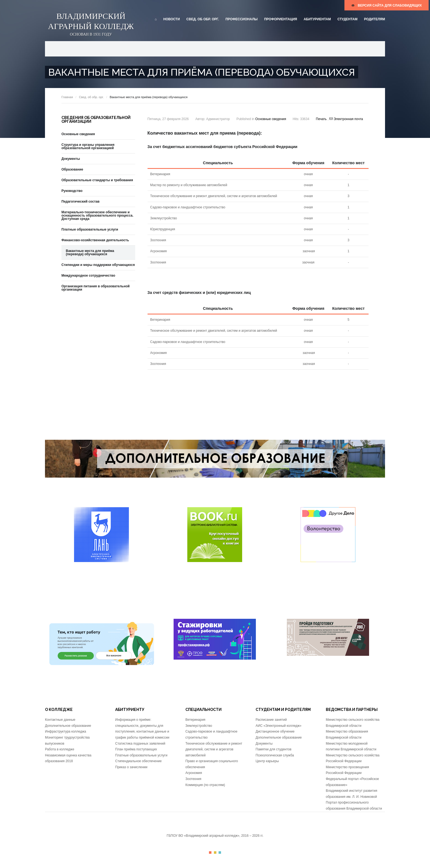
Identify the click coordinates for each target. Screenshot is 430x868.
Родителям (374, 19)
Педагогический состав (80, 202)
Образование (72, 169)
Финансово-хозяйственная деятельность (95, 240)
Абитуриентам (317, 19)
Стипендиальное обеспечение (138, 761)
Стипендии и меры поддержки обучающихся (98, 265)
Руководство (72, 191)
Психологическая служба (275, 755)
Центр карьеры (267, 761)
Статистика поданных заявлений (140, 744)
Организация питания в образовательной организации (96, 288)
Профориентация (281, 19)
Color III (220, 853)
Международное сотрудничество (88, 276)
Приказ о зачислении (131, 767)
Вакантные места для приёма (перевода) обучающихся (90, 253)
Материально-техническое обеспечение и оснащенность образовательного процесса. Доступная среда (97, 215)
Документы (71, 159)
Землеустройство (199, 726)
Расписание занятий (271, 720)
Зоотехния (193, 779)
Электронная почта (346, 119)
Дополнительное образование (68, 726)
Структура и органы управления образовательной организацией (88, 146)
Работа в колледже (60, 749)
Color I (210, 853)
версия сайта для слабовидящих (387, 5)
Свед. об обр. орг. (203, 19)
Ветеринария (195, 720)
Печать (322, 119)
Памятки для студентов (274, 749)
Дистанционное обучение (275, 731)
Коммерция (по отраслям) (205, 785)
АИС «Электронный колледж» (278, 726)
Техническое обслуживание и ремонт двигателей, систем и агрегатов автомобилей (214, 749)
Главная (67, 97)
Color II (215, 853)
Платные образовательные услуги (90, 229)
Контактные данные (60, 720)
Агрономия (194, 773)
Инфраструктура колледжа (66, 731)
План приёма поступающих (136, 749)
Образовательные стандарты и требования (97, 180)
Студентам (347, 19)
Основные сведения (271, 119)
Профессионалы (241, 19)
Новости (172, 19)
